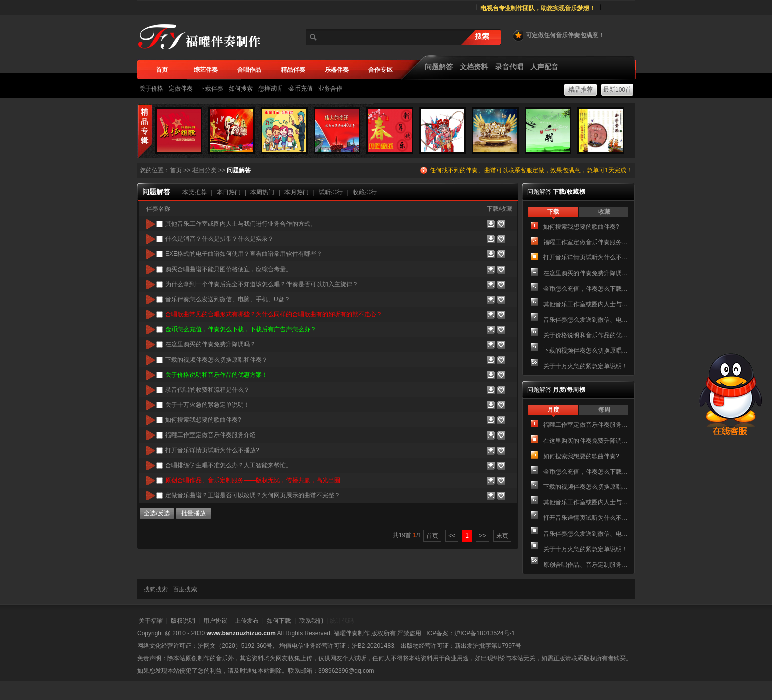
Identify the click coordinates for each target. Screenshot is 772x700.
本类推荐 (195, 192)
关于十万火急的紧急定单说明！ (586, 366)
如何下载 (279, 621)
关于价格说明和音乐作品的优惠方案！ (586, 335)
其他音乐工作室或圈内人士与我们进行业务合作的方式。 (586, 304)
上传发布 (247, 621)
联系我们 (311, 621)
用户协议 (215, 621)
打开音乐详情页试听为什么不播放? (586, 257)
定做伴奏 (181, 89)
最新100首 (617, 90)
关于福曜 (151, 621)
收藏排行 (365, 192)
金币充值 (301, 89)
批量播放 (194, 513)
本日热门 (229, 192)
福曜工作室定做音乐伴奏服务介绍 (586, 242)
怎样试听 (270, 89)
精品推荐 (581, 90)
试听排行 (331, 192)
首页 (176, 170)
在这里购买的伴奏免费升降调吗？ (586, 273)
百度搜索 (185, 589)
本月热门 (297, 192)
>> (482, 536)
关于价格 (151, 89)
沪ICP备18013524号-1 (485, 633)
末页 (502, 536)
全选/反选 (157, 513)
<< (452, 536)
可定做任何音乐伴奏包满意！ (558, 35)
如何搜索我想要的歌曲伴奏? (581, 227)
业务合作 (330, 89)
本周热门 (262, 192)
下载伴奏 (211, 89)
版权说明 (183, 621)
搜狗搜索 (156, 589)
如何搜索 (241, 89)
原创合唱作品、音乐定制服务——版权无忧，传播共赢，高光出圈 (586, 565)
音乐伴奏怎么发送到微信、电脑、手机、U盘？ (586, 320)
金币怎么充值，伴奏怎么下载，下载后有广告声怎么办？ (586, 289)
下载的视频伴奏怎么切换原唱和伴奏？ (586, 351)
